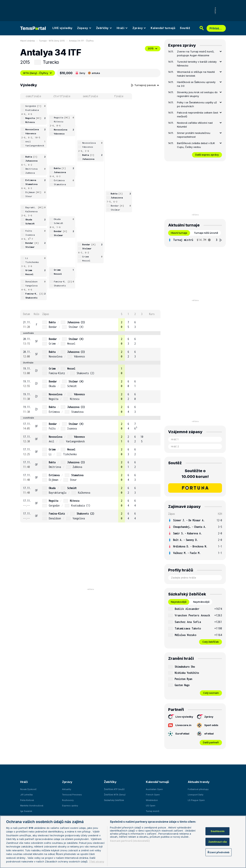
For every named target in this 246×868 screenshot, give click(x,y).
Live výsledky (181, 717)
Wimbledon (152, 800)
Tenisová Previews (72, 795)
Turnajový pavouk (145, 85)
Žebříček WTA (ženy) (115, 795)
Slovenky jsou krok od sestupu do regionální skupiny (197, 94)
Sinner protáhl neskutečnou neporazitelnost (194, 135)
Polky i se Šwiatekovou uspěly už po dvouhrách (197, 104)
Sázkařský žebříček (114, 800)
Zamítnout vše (218, 842)
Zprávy (139, 28)
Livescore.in (180, 725)
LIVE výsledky (62, 28)
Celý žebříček (211, 642)
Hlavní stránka (27, 41)
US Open (151, 806)
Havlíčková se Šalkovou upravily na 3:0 (196, 84)
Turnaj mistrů (153, 811)
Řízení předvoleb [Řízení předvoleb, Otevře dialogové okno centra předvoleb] (218, 852)
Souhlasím (218, 831)
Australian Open (154, 789)
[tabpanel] (195, 240)
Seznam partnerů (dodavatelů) (130, 841)
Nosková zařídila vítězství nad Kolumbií (195, 125)
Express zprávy (70, 806)
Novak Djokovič (28, 789)
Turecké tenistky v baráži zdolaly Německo (197, 64)
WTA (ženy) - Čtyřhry (38, 73)
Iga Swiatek (26, 811)
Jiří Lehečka (26, 795)
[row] (90, 325)
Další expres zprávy (207, 155)
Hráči (122, 28)
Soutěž (185, 28)
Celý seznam (211, 693)
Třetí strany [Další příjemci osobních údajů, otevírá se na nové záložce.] (97, 861)
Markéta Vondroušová (32, 806)
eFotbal (205, 734)
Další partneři (211, 742)
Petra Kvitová (27, 800)
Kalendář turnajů (163, 28)
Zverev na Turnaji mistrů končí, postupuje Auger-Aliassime (196, 53)
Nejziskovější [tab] (179, 602)
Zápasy (84, 28)
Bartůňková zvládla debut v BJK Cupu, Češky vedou (196, 145)
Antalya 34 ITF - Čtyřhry (81, 41)
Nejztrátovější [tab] (201, 602)
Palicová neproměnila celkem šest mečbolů (198, 114)
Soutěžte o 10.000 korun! (195, 474)
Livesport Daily (196, 795)
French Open (153, 795)
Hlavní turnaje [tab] (179, 233)
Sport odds (208, 725)
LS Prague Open (196, 800)
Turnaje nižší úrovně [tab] (206, 233)
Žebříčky (104, 28)
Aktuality (67, 789)
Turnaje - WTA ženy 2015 (52, 41)
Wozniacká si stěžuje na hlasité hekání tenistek (196, 74)
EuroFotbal (179, 734)
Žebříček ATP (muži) (114, 789)
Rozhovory (68, 800)
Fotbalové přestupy (198, 789)
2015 (153, 48)
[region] (123, 842)
